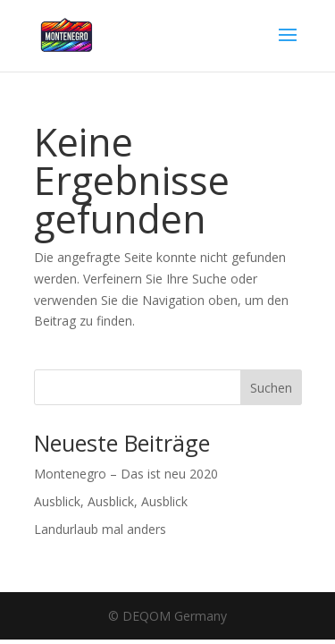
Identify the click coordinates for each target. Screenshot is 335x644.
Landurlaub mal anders (100, 529)
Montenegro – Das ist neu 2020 (126, 474)
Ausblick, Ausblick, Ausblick (111, 501)
